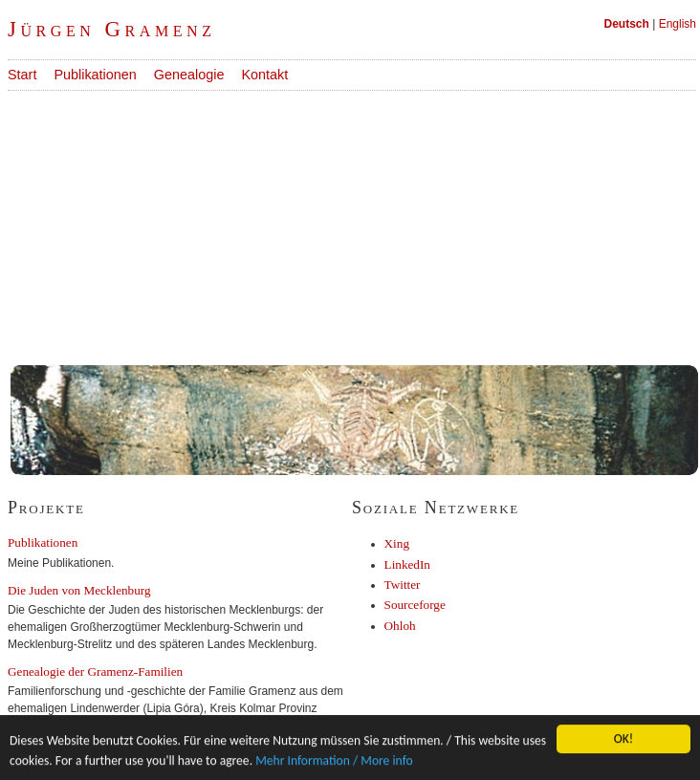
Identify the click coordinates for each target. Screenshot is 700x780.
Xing (397, 543)
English (678, 24)
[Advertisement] (329, 225)
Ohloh (400, 626)
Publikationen (95, 75)
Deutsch (627, 24)
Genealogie (189, 75)
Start (22, 75)
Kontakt (264, 75)
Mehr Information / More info (334, 760)
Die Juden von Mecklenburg (79, 590)
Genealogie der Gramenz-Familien (95, 672)
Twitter (403, 585)
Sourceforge (415, 605)
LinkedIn (407, 564)
